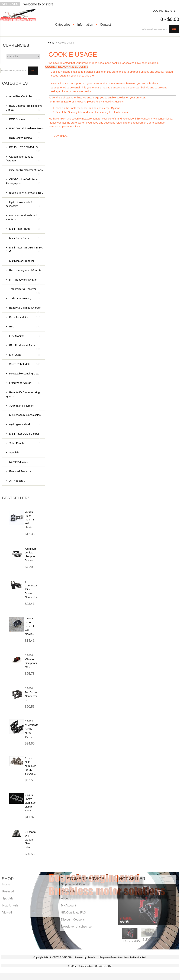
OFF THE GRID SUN (62, 957)
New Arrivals (10, 905)
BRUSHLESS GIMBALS (25, 149)
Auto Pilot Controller (25, 98)
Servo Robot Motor (25, 364)
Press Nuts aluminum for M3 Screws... (30, 766)
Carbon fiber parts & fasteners (23, 159)
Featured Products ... (22, 471)
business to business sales (25, 417)
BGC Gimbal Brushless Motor (27, 130)
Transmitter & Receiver (25, 291)
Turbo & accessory (25, 299)
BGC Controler (25, 119)
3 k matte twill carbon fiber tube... (30, 840)
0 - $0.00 (170, 19)
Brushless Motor (25, 317)
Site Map (72, 966)
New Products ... (19, 462)
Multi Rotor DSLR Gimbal (25, 435)
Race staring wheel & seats (25, 272)
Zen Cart (92, 957)
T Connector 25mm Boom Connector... (32, 589)
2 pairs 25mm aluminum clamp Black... (30, 803)
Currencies (16, 45)
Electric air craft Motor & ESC (26, 194)
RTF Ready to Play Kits (25, 281)
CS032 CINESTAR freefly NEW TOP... (31, 729)
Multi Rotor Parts (25, 238)
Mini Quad (25, 355)
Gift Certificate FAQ (73, 912)
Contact (105, 25)
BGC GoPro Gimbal (25, 138)
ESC (25, 327)
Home (51, 43)
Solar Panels (25, 443)
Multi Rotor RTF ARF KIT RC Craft (24, 250)
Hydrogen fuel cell (25, 425)
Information (85, 25)
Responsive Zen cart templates (114, 957)
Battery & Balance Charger (25, 309)
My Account (68, 905)
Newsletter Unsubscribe (76, 926)
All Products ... (18, 481)
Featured (8, 891)
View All (7, 912)
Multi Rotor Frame (25, 229)
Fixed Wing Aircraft (25, 383)
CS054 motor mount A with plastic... (30, 626)
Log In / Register (165, 11)
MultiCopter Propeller (25, 263)
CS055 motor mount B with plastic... (30, 519)
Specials (10, 4)
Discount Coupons (73, 919)
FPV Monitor (25, 336)
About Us (67, 898)
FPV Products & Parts (25, 347)
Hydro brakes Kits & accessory (23, 204)
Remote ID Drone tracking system (23, 395)
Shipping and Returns (75, 884)
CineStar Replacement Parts (26, 172)
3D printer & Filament (25, 407)
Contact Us (68, 891)
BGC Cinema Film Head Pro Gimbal (24, 108)
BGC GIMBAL (132, 941)
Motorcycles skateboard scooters (23, 218)
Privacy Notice (86, 966)
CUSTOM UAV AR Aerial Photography (23, 182)
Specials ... (16, 452)
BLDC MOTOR (152, 939)
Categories (63, 25)
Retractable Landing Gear (25, 375)
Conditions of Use (104, 966)
